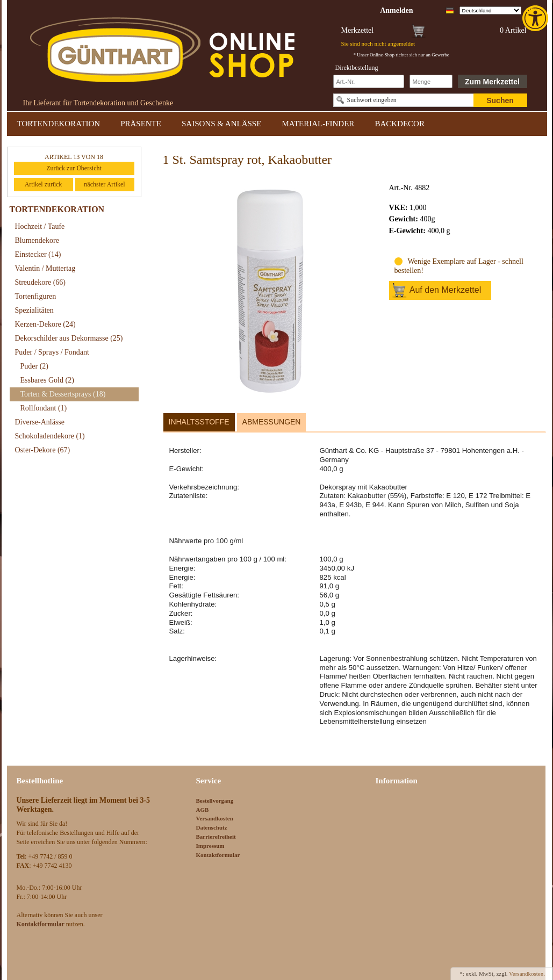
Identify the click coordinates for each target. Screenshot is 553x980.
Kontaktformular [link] (218, 855)
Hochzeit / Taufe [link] (40, 226)
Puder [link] (35, 366)
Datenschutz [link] (212, 827)
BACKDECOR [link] (400, 124)
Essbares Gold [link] (47, 380)
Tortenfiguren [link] (36, 296)
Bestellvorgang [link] (215, 801)
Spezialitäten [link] (34, 310)
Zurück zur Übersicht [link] (74, 168)
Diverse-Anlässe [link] (40, 422)
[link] (536, 18)
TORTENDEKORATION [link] (59, 124)
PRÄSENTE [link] (141, 124)
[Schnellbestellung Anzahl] (431, 81)
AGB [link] (203, 810)
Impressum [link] (210, 846)
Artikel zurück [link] (44, 184)
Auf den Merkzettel (445, 290)
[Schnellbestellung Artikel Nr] (369, 81)
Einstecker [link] (38, 254)
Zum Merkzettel (492, 82)
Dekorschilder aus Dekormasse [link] (69, 338)
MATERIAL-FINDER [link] (318, 124)
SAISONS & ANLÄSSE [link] (221, 124)
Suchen (500, 100)
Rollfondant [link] (44, 408)
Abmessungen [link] (272, 422)
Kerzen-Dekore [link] (45, 324)
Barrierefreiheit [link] (216, 837)
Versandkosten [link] (215, 818)
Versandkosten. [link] (527, 974)
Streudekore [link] (40, 282)
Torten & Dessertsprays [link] (63, 394)
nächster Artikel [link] (104, 184)
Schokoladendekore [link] (50, 436)
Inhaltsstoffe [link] (199, 422)
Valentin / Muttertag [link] (45, 268)
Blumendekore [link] (37, 240)
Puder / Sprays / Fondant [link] (52, 352)
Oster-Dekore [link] (43, 450)
